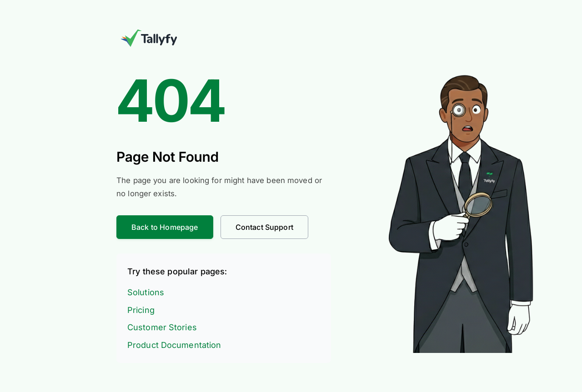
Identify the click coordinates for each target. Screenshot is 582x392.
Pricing (141, 310)
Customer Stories (162, 327)
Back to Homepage (165, 227)
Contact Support (264, 227)
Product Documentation (174, 345)
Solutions (146, 292)
